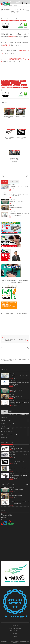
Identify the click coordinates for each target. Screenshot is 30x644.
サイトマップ (15, 625)
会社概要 (15, 633)
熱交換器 (21, 87)
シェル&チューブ (11, 108)
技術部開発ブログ (6, 426)
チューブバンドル (6, 83)
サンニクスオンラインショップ (9, 435)
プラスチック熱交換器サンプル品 (17, 462)
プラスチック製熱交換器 (7, 85)
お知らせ (4, 437)
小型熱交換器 (17, 85)
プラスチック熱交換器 (6, 21)
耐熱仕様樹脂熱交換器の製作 (16, 208)
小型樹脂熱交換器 (15, 21)
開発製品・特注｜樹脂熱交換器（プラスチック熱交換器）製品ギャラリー (15, 416)
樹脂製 (3, 87)
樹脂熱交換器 (23, 21)
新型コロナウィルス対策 (8, 423)
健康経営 (15, 636)
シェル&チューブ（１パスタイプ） (17, 448)
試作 (26, 87)
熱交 (16, 87)
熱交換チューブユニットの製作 (16, 201)
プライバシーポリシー (15, 631)
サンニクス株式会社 (22, 108)
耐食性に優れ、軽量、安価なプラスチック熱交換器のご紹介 (15, 160)
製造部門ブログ (6, 421)
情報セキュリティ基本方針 (15, 628)
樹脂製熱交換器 (10, 87)
